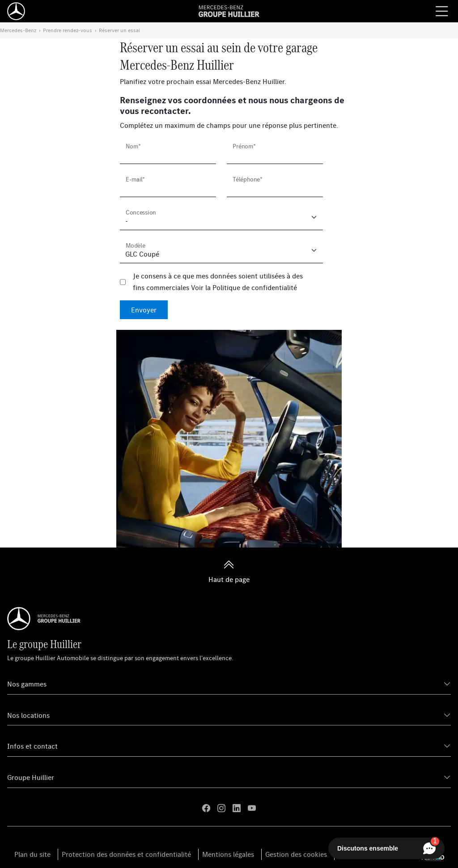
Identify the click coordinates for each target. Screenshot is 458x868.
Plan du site (32, 854)
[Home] (16, 11)
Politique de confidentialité (255, 287)
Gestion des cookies (296, 854)
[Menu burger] (442, 11)
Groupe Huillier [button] (31, 777)
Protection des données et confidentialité (126, 854)
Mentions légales (228, 854)
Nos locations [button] (28, 715)
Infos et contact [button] (32, 746)
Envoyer (144, 310)
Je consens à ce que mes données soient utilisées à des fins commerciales (218, 282)
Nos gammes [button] (27, 684)
